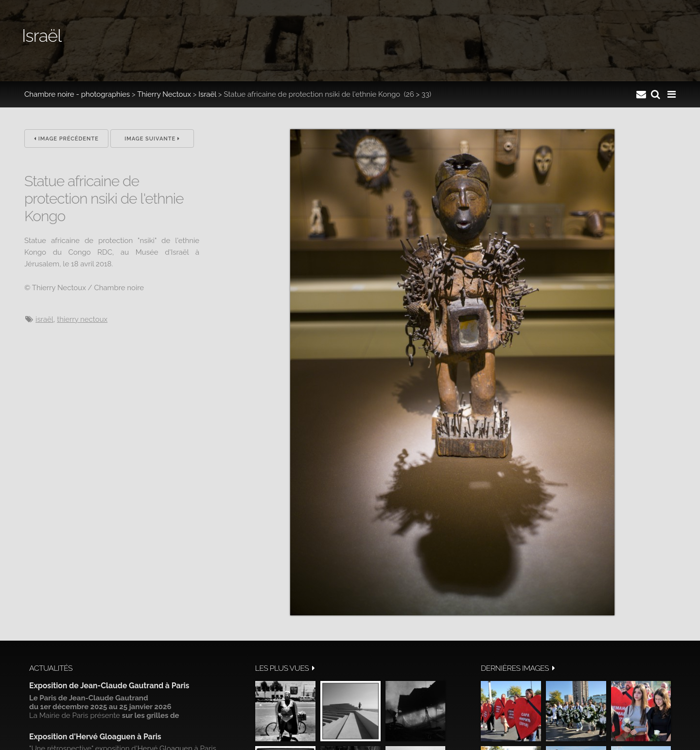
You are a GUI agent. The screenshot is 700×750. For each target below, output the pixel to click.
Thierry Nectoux (164, 94)
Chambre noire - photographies (77, 94)
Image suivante (152, 139)
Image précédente (66, 139)
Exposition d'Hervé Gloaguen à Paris (95, 737)
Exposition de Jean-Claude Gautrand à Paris (109, 686)
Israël (207, 94)
